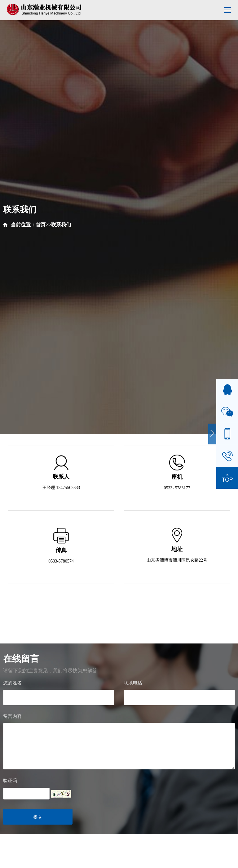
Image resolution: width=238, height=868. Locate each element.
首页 (41, 225)
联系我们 (61, 225)
